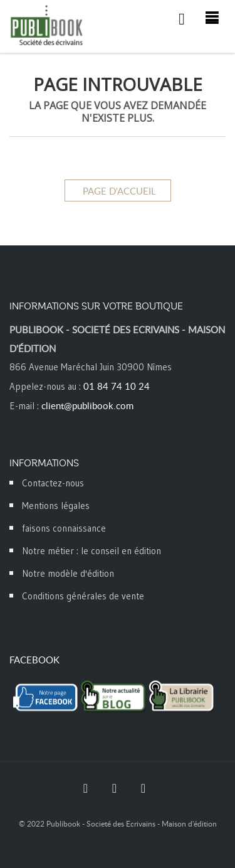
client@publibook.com (87, 405)
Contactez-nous (53, 483)
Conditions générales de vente (83, 596)
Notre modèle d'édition (68, 573)
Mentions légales (56, 506)
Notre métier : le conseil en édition (91, 551)
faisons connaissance (64, 528)
